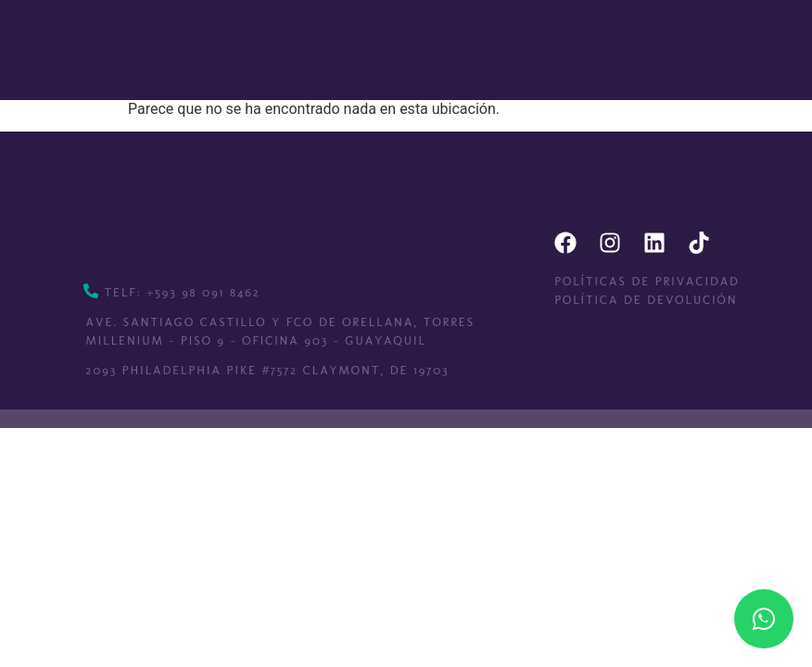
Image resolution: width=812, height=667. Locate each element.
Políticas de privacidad (647, 281)
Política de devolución (646, 300)
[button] (450, 50)
